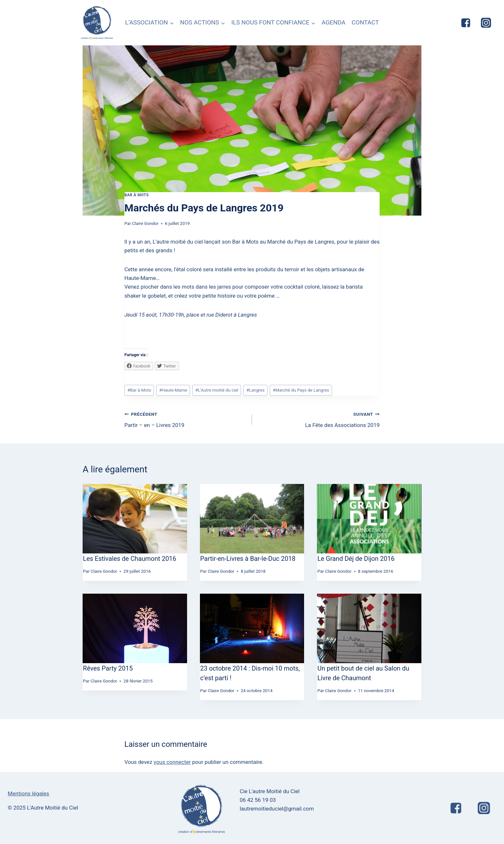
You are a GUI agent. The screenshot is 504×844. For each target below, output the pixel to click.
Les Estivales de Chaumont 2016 (130, 559)
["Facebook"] (466, 23)
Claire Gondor (145, 223)
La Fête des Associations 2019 (319, 419)
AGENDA (333, 22)
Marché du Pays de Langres (301, 390)
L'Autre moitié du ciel (217, 390)
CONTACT (365, 22)
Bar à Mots (137, 195)
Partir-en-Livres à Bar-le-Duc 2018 (248, 559)
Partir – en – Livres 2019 (185, 419)
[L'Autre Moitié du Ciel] (97, 23)
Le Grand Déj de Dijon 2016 (356, 559)
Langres (255, 390)
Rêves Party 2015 (108, 668)
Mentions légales (28, 793)
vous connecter (172, 762)
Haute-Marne (173, 390)
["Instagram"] (486, 23)
